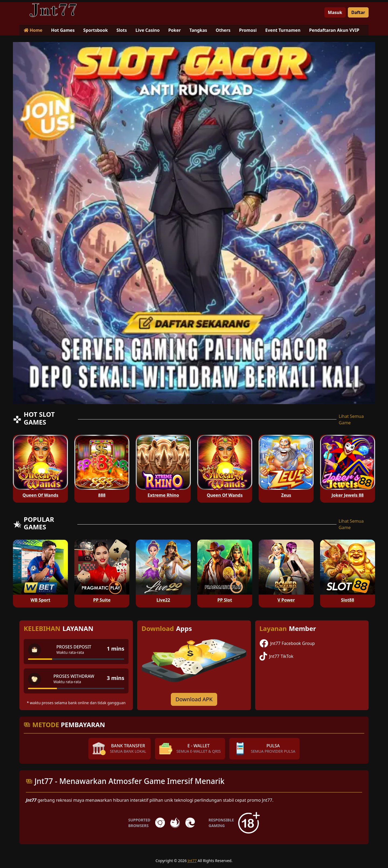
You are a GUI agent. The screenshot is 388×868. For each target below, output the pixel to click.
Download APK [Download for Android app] (194, 699)
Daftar (358, 12)
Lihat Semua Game (351, 419)
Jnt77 (192, 861)
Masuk (335, 12)
